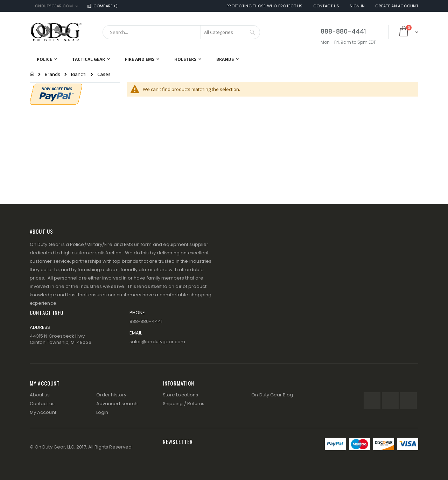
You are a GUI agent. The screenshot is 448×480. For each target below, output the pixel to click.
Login (102, 412)
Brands (52, 74)
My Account (43, 412)
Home (32, 74)
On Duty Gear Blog (272, 395)
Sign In (357, 6)
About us (40, 395)
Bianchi (79, 74)
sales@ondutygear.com (157, 342)
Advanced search (117, 404)
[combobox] (181, 32)
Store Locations (180, 395)
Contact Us (326, 6)
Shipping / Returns (184, 404)
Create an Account (397, 6)
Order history (111, 395)
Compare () (102, 6)
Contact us (42, 404)
